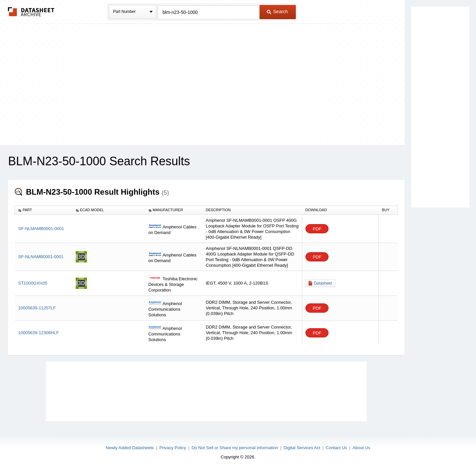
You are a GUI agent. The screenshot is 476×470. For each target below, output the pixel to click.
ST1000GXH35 (33, 283)
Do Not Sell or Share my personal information (235, 448)
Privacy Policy (173, 448)
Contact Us (337, 448)
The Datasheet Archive (31, 12)
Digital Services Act (302, 448)
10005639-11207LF (37, 308)
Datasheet (323, 283)
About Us (361, 448)
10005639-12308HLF (39, 333)
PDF (317, 229)
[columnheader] (44, 210)
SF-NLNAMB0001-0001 (41, 257)
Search (277, 12)
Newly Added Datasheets (130, 448)
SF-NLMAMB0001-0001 (41, 229)
